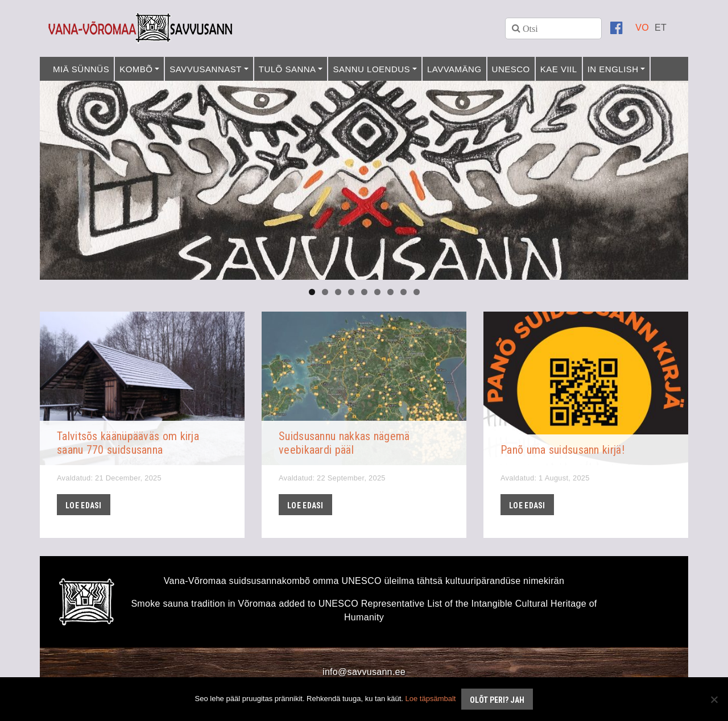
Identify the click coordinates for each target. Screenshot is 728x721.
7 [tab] (390, 292)
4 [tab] (351, 292)
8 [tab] (404, 292)
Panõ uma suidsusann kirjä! (562, 450)
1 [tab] (312, 292)
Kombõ (136, 69)
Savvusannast (206, 69)
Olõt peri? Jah (497, 700)
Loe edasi (84, 505)
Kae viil (559, 69)
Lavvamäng (454, 69)
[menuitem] (642, 28)
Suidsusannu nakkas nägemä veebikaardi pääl (344, 443)
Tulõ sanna (288, 69)
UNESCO (511, 69)
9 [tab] (417, 292)
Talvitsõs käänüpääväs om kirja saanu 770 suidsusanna (128, 443)
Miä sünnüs (81, 69)
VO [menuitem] (642, 28)
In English (613, 69)
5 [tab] (364, 292)
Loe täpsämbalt (431, 699)
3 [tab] (338, 292)
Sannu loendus (371, 69)
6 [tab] (377, 292)
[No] (714, 699)
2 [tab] (325, 292)
